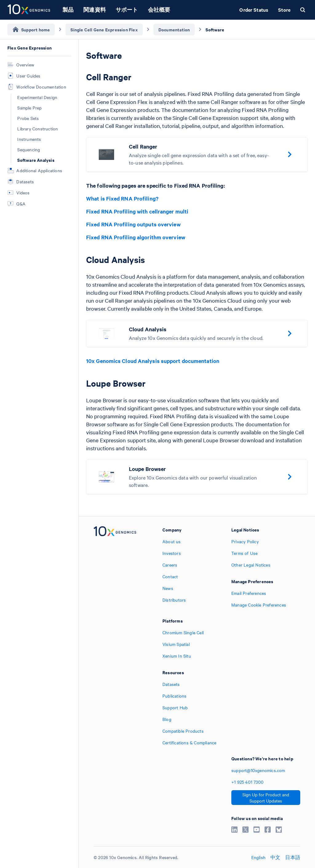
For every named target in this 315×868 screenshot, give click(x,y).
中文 (275, 857)
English (258, 857)
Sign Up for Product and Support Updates (266, 798)
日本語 (293, 857)
